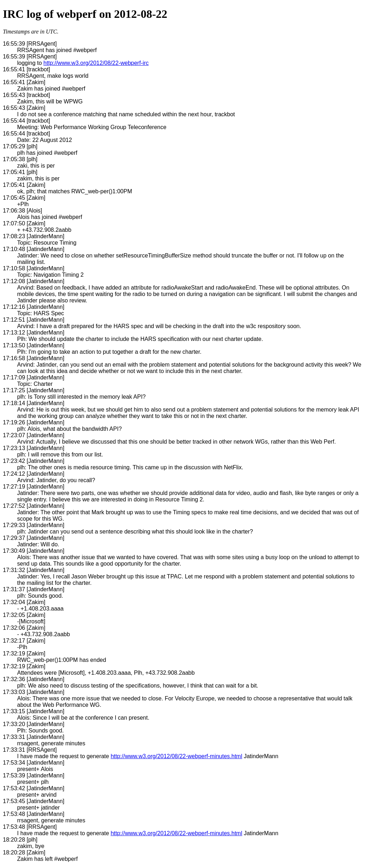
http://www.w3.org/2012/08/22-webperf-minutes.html (176, 756)
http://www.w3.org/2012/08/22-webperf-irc (96, 63)
